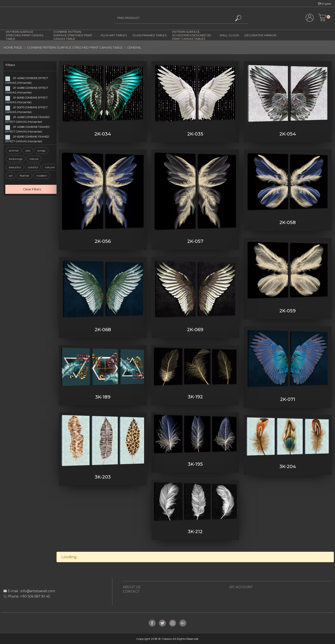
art (11, 176)
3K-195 (195, 464)
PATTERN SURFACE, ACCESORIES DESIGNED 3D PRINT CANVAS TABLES (192, 35)
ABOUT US (132, 587)
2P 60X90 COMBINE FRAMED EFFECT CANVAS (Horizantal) (27, 139)
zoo (28, 150)
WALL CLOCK (229, 35)
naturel (50, 167)
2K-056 (103, 241)
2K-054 (288, 134)
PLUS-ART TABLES (114, 35)
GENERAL (134, 47)
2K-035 (195, 134)
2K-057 (195, 241)
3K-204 (288, 466)
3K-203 (103, 477)
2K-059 (288, 311)
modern (42, 176)
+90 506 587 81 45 (35, 596)
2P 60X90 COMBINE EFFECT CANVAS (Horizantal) (27, 100)
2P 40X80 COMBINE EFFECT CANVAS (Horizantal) (27, 90)
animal (14, 150)
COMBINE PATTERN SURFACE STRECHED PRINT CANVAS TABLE (73, 35)
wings (41, 150)
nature (34, 159)
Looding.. (70, 557)
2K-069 (195, 330)
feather (25, 176)
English (325, 4)
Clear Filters (32, 189)
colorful (33, 167)
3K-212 (195, 532)
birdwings (16, 159)
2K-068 (103, 330)
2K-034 (103, 134)
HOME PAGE (13, 47)
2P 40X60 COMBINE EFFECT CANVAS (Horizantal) (27, 80)
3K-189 (103, 397)
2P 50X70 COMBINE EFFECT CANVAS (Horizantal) (27, 110)
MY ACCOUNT (241, 587)
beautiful (15, 167)
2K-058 (288, 222)
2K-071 (288, 399)
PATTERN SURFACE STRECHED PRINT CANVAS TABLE (25, 35)
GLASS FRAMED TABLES (149, 35)
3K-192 (195, 397)
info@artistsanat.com (38, 591)
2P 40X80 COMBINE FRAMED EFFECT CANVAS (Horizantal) (27, 129)
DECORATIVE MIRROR (260, 35)
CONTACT (131, 591)
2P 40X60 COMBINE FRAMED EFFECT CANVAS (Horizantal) (27, 119)
